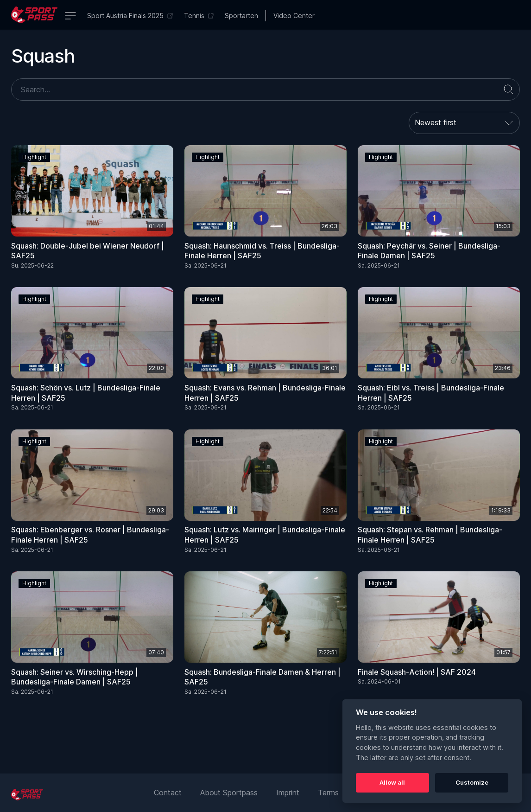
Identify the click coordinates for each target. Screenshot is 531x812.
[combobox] (464, 123)
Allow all (392, 782)
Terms (328, 793)
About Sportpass (229, 793)
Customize (472, 782)
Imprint (288, 793)
